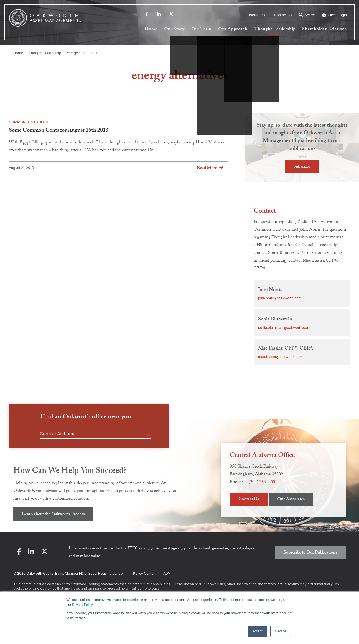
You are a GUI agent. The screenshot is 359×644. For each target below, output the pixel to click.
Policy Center (144, 573)
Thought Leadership (275, 30)
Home (151, 30)
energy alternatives (82, 53)
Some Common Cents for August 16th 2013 (59, 131)
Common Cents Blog (29, 122)
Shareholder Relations (324, 30)
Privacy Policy (82, 605)
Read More (207, 168)
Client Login (335, 15)
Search (307, 15)
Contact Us (283, 15)
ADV (167, 573)
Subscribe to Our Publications (310, 553)
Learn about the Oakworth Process (53, 515)
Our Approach (233, 30)
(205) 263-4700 (263, 482)
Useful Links (258, 15)
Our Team (201, 30)
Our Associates (291, 500)
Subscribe (302, 167)
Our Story (174, 30)
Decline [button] (281, 631)
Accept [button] (257, 631)
